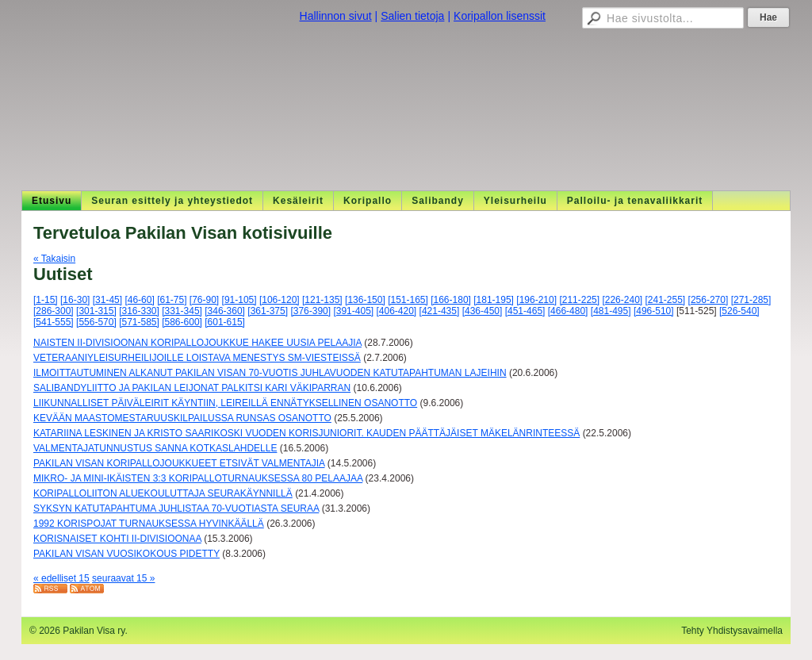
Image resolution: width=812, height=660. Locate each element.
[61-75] (172, 300)
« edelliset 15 (61, 578)
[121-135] (322, 300)
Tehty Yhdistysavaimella (732, 631)
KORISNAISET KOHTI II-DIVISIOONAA (117, 539)
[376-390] (310, 311)
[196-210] (536, 300)
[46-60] (139, 300)
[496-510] (654, 311)
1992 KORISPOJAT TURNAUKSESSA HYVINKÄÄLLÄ (149, 524)
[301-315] (96, 311)
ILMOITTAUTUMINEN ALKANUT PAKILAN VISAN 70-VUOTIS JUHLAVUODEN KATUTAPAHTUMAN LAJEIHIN (270, 373)
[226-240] (622, 300)
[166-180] (451, 300)
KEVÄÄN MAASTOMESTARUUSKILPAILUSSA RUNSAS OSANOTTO (182, 418)
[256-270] (709, 300)
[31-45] (107, 300)
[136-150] (365, 300)
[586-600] (182, 322)
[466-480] (568, 311)
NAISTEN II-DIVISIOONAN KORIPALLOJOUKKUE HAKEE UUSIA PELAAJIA (197, 343)
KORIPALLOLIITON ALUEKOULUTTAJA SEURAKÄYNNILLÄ (163, 493)
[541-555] (54, 322)
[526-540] (739, 311)
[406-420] (397, 311)
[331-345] (182, 311)
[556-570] (96, 322)
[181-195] (494, 300)
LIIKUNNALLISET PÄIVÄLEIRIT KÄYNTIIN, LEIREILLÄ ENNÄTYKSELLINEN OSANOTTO (225, 403)
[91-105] (239, 300)
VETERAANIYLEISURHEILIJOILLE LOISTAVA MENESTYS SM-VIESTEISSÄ (197, 358)
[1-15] (46, 300)
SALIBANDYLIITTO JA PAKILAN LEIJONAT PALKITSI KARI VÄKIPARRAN (192, 388)
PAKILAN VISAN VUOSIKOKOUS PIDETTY (126, 554)
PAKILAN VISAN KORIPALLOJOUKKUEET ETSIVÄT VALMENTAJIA (179, 463)
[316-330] (139, 311)
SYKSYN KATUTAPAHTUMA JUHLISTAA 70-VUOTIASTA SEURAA (176, 508)
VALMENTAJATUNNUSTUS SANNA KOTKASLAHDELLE (155, 448)
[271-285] (751, 300)
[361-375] (268, 311)
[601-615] (225, 322)
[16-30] (75, 300)
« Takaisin (54, 259)
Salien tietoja (412, 16)
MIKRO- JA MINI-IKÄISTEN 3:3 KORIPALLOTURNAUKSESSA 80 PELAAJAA (198, 478)
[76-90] (204, 300)
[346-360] (225, 311)
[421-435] (440, 311)
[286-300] (54, 311)
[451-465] (525, 311)
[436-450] (483, 311)
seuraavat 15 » (123, 578)
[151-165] (408, 300)
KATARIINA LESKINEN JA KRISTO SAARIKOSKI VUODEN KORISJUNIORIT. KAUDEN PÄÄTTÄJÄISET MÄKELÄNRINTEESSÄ (306, 433)
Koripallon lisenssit (500, 16)
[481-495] (611, 311)
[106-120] (280, 300)
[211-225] (579, 300)
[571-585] (139, 322)
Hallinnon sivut (336, 16)
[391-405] (353, 311)
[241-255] (666, 300)
